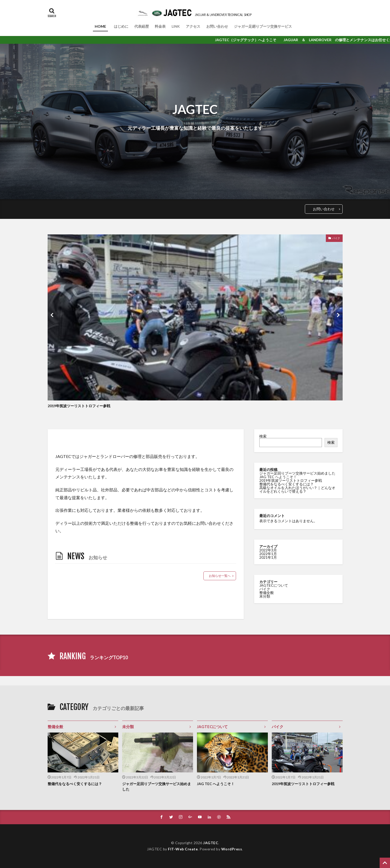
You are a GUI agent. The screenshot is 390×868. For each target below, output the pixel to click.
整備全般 (267, 593)
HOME (101, 26)
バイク (336, 238)
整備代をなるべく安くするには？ (286, 484)
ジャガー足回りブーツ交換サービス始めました (297, 473)
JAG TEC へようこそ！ (278, 477)
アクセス (193, 26)
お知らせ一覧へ (220, 576)
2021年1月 (268, 557)
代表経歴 (142, 26)
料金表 (160, 26)
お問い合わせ (217, 26)
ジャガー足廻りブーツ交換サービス (263, 26)
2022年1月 (268, 554)
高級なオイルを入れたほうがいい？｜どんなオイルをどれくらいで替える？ (297, 489)
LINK (176, 26)
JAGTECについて (274, 585)
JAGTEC (211, 843)
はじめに (121, 26)
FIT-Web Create (183, 849)
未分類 (265, 596)
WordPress (232, 849)
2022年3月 (268, 550)
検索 (263, 436)
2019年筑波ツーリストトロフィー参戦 (79, 406)
